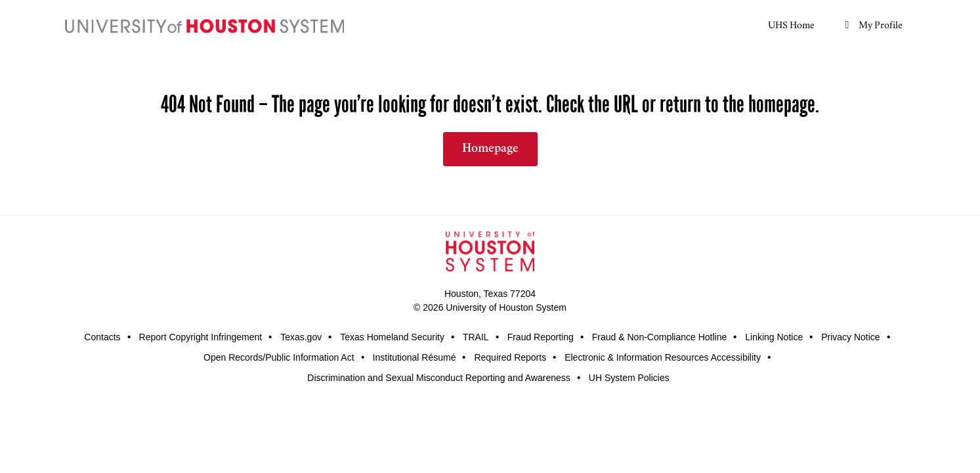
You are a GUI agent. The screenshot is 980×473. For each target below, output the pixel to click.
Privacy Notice (850, 337)
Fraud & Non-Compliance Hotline (659, 337)
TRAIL (476, 337)
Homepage (490, 149)
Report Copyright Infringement (201, 337)
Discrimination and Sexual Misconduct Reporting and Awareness (439, 378)
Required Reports (510, 357)
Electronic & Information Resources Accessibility (663, 357)
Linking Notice (774, 337)
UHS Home (791, 24)
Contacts (102, 337)
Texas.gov (301, 337)
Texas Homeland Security (392, 337)
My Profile (872, 24)
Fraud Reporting (541, 337)
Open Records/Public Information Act (279, 357)
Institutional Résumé (415, 357)
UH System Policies (629, 378)
